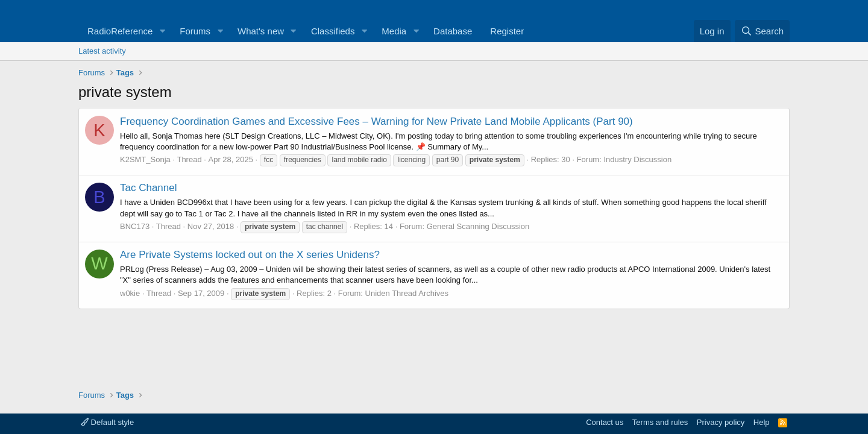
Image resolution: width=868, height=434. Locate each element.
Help (762, 422)
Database (453, 31)
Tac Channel (149, 188)
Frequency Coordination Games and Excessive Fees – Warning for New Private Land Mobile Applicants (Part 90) (376, 121)
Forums (195, 31)
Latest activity (102, 51)
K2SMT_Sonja (145, 159)
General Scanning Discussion (478, 226)
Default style (107, 422)
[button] (162, 31)
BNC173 (135, 226)
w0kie (130, 293)
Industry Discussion (637, 159)
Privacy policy (721, 422)
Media (394, 31)
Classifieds (333, 31)
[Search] (762, 31)
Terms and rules (660, 422)
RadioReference (120, 31)
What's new (261, 31)
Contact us (605, 422)
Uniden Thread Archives (407, 293)
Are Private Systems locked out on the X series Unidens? (250, 255)
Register (507, 31)
